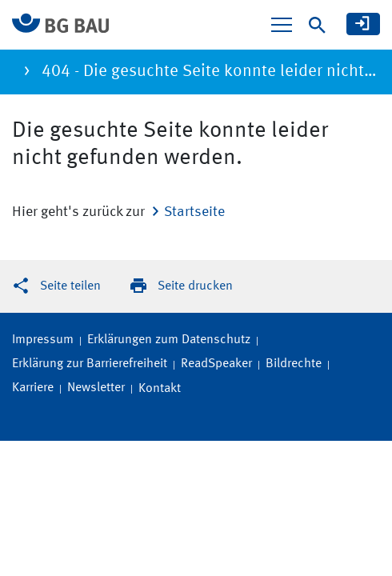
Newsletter (96, 388)
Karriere (33, 388)
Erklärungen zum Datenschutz (169, 340)
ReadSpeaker (216, 364)
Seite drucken (195, 286)
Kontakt (160, 389)
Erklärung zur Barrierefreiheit (90, 364)
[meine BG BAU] (363, 24)
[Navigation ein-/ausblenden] (282, 25)
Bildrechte (294, 364)
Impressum (43, 340)
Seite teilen (70, 286)
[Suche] (317, 25)
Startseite (194, 212)
